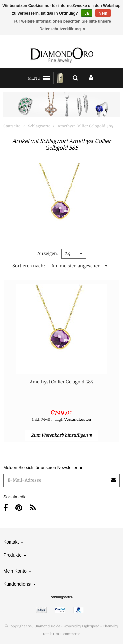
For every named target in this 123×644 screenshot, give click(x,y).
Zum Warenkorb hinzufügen (62, 435)
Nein (103, 13)
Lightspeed (91, 626)
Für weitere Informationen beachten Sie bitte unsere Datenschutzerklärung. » (62, 25)
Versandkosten (78, 420)
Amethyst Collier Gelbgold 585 (85, 126)
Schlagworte (39, 126)
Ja (86, 13)
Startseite (12, 126)
